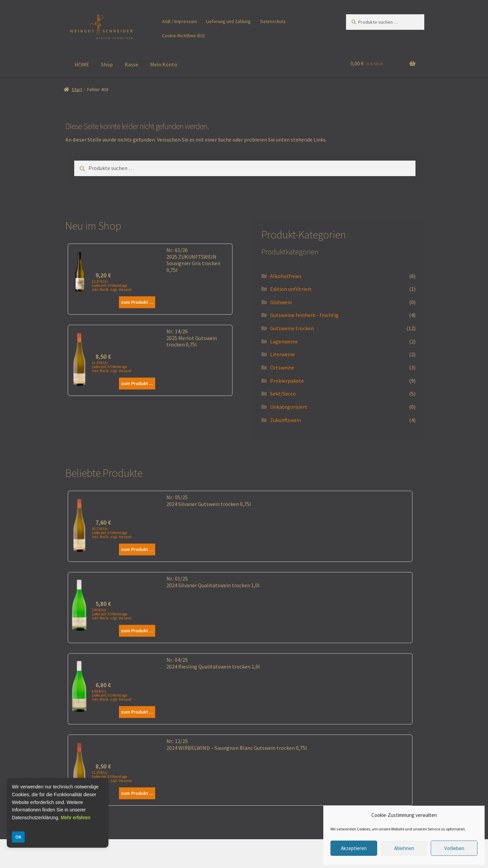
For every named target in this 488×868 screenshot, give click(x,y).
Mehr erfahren (76, 818)
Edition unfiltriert (291, 289)
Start (77, 89)
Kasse (131, 64)
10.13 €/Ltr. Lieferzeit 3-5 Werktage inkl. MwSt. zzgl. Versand (112, 533)
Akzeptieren (354, 848)
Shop (107, 64)
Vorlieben (454, 848)
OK (18, 837)
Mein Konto (164, 64)
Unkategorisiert (289, 407)
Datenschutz (273, 21)
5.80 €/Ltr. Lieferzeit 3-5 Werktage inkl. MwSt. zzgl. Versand (112, 614)
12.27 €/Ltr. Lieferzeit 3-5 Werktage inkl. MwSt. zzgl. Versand (112, 285)
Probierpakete (287, 381)
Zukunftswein (286, 420)
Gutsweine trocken (292, 328)
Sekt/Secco (283, 394)
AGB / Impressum (179, 21)
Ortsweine (282, 367)
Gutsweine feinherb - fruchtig (304, 315)
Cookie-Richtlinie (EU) (183, 36)
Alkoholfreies (286, 276)
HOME (82, 64)
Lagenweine (284, 341)
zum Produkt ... (137, 302)
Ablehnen (404, 848)
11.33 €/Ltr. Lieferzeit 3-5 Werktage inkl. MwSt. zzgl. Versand (112, 367)
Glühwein (281, 302)
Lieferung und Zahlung (228, 21)
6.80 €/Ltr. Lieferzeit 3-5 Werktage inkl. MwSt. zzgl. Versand (112, 695)
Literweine (282, 354)
